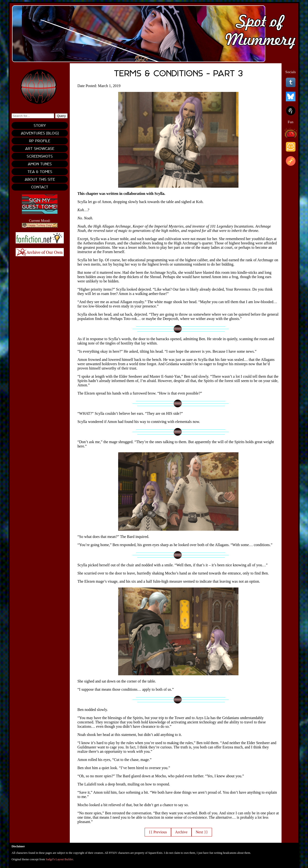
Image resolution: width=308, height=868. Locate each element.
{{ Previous (158, 832)
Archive (181, 832)
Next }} (202, 832)
